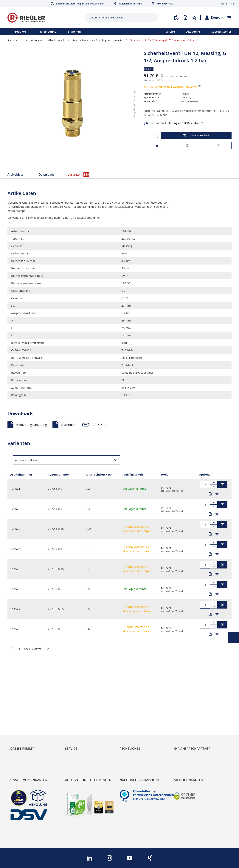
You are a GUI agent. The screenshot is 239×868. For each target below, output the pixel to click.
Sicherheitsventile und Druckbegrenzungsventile (98, 40)
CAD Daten (100, 425)
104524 (15, 549)
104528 (15, 629)
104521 (15, 489)
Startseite (13, 40)
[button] (217, 18)
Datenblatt (69, 425)
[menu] (78, 32)
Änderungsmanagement (83, 723)
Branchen (74, 32)
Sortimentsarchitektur (26, 723)
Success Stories (221, 32)
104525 (15, 569)
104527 (15, 609)
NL (233, 4)
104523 (15, 529)
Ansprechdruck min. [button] (27, 460)
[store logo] (44, 18)
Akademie (193, 32)
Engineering (48, 32)
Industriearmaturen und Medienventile (45, 40)
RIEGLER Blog (20, 704)
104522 (15, 509)
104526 (15, 589)
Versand (183, 77)
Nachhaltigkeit (21, 710)
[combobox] (118, 18)
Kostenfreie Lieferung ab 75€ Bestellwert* (176, 123)
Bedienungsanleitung (32, 425)
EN (228, 4)
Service (170, 32)
